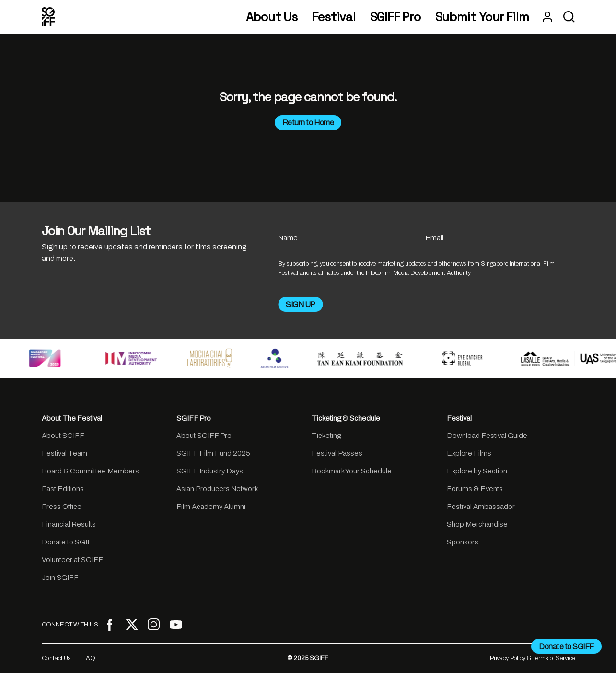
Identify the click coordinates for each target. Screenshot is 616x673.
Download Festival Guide (487, 436)
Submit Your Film (482, 17)
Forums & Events (475, 489)
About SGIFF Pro (204, 436)
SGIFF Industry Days (210, 471)
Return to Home (308, 123)
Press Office (62, 507)
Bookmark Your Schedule (352, 471)
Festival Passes (337, 453)
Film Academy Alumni (211, 507)
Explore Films (469, 453)
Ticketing (326, 436)
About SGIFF (63, 436)
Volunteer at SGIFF (72, 560)
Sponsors (463, 542)
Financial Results (69, 524)
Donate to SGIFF (69, 542)
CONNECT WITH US (70, 625)
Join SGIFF (60, 578)
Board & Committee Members (90, 471)
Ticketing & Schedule (346, 418)
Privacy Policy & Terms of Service (532, 658)
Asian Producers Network (217, 489)
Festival (334, 17)
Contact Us (57, 658)
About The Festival (72, 418)
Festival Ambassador (481, 507)
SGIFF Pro (395, 17)
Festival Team (64, 453)
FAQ (89, 658)
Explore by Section (477, 471)
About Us (272, 17)
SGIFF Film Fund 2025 (213, 453)
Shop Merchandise (477, 524)
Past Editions (63, 489)
